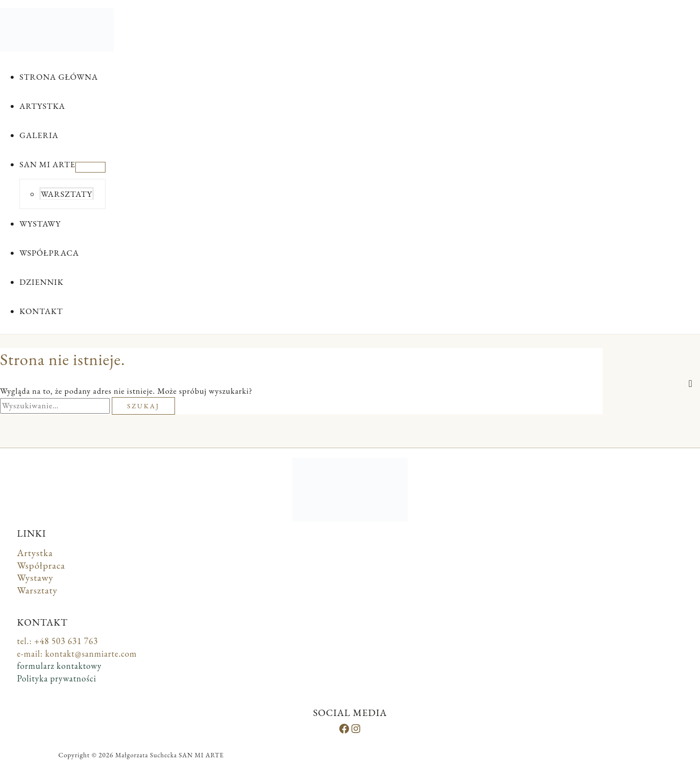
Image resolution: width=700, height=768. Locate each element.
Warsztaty (37, 590)
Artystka (35, 553)
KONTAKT (41, 311)
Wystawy (35, 577)
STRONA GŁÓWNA (59, 77)
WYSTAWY (40, 224)
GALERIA (39, 135)
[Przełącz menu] (90, 167)
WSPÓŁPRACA (49, 253)
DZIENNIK (42, 282)
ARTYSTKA (42, 106)
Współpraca (41, 565)
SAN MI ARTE (47, 164)
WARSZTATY (67, 194)
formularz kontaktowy (59, 666)
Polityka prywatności (57, 678)
